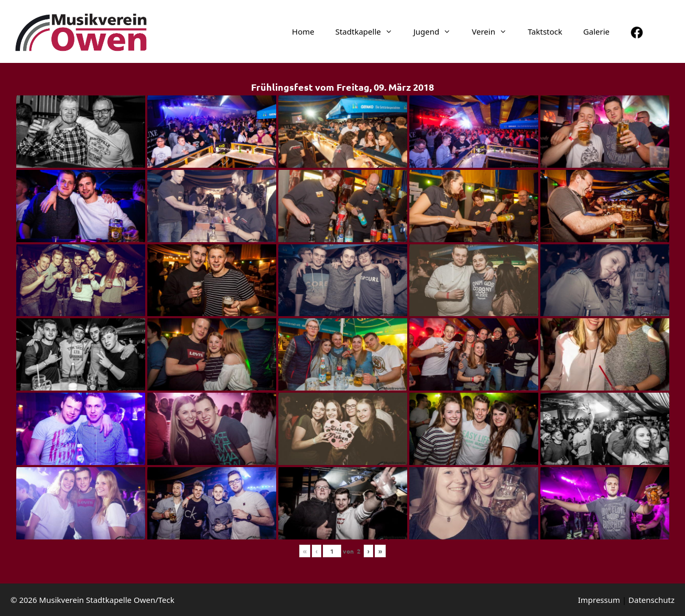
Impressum (599, 600)
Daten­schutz (651, 600)
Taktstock (545, 31)
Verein (494, 31)
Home (303, 31)
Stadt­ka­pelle (369, 31)
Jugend (438, 31)
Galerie (596, 31)
